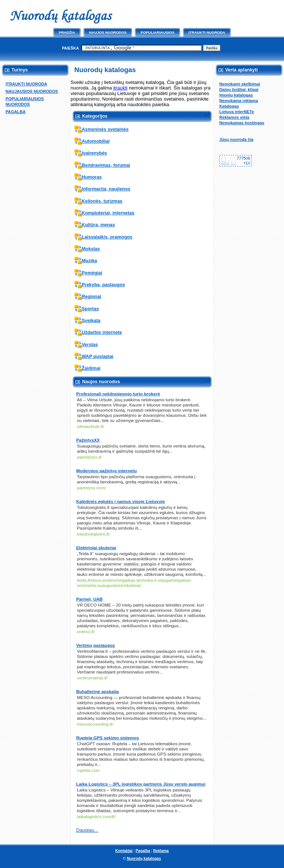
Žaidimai (91, 368)
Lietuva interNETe (237, 112)
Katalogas (229, 106)
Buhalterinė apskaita (97, 692)
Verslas (90, 345)
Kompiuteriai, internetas (108, 213)
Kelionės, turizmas (102, 201)
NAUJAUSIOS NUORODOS (32, 91)
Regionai (92, 297)
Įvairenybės (94, 153)
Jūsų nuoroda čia (236, 139)
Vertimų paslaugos (96, 645)
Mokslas (91, 249)
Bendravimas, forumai (106, 165)
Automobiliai (96, 141)
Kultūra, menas (98, 225)
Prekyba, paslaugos (103, 285)
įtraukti (120, 88)
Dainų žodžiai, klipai (239, 89)
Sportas (90, 309)
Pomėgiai (92, 273)
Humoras (92, 177)
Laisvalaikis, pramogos (107, 237)
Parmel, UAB (89, 599)
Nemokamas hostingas (242, 123)
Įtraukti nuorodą (207, 32)
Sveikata (91, 321)
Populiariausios (157, 32)
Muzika (89, 261)
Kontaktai (124, 851)
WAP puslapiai (98, 357)
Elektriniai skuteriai (96, 548)
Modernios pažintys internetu (106, 471)
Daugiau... (87, 830)
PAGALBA (16, 112)
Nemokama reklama (239, 101)
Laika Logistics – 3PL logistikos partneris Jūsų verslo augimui (141, 784)
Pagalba (143, 851)
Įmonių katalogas (236, 95)
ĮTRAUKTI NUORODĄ (26, 84)
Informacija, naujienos (106, 189)
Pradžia (67, 32)
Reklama (161, 851)
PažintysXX (88, 440)
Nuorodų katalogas (144, 859)
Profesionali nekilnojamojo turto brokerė (118, 394)
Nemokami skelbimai (240, 84)
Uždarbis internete (102, 332)
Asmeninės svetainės (105, 129)
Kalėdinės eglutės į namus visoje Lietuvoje (121, 501)
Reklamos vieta (234, 117)
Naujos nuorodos (108, 32)
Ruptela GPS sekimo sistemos (108, 738)
